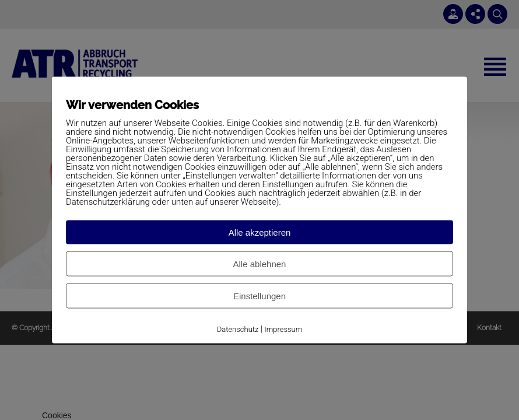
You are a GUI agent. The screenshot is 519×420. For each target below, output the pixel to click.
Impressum (283, 329)
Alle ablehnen (260, 264)
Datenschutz (238, 329)
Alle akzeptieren (260, 232)
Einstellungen (259, 296)
